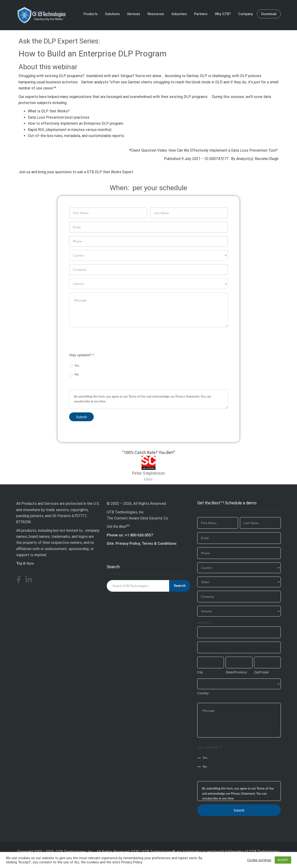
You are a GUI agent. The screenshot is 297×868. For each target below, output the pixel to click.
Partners (201, 14)
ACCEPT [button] (283, 860)
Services (134, 14)
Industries (179, 14)
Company (246, 14)
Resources (156, 14)
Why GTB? (223, 14)
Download (269, 14)
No (74, 374)
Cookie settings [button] (259, 860)
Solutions (112, 14)
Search (180, 586)
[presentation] (104, 340)
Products (91, 14)
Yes (74, 365)
